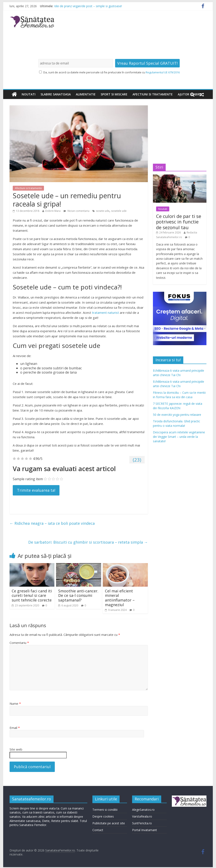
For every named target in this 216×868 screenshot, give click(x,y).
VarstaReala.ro (142, 816)
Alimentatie (86, 94)
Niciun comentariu (76, 211)
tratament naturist (105, 313)
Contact (98, 830)
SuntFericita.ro (142, 823)
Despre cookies (103, 816)
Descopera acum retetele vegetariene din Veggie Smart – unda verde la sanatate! (179, 437)
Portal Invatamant (145, 830)
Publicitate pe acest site (109, 823)
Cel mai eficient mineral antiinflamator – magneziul (120, 598)
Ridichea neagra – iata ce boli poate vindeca (52, 523)
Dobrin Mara (53, 211)
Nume (15, 703)
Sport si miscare (114, 94)
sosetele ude (119, 211)
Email (15, 728)
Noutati (29, 94)
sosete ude (103, 211)
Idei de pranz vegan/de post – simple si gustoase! (88, 6)
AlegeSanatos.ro (143, 810)
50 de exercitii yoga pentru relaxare (177, 415)
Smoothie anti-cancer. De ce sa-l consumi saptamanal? (78, 595)
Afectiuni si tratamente (153, 94)
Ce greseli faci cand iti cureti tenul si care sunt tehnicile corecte (32, 595)
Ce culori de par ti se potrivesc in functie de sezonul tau (179, 222)
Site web (16, 749)
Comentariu (19, 643)
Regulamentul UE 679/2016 (163, 72)
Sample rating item (28, 479)
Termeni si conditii (105, 810)
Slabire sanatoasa (56, 94)
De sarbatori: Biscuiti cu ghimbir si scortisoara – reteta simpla (88, 542)
